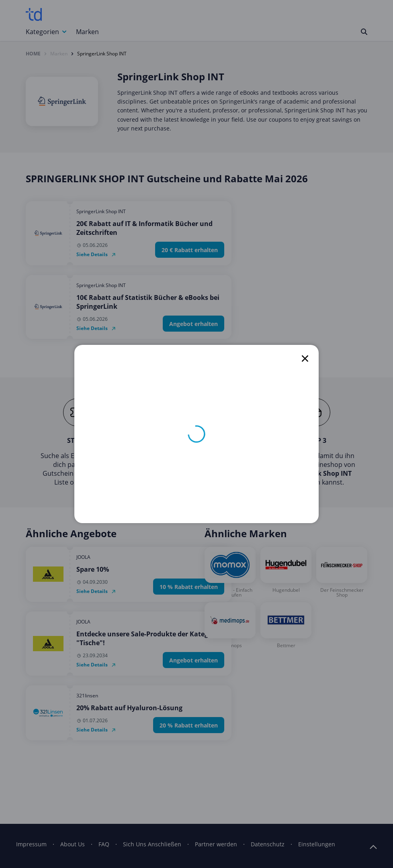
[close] (305, 359)
